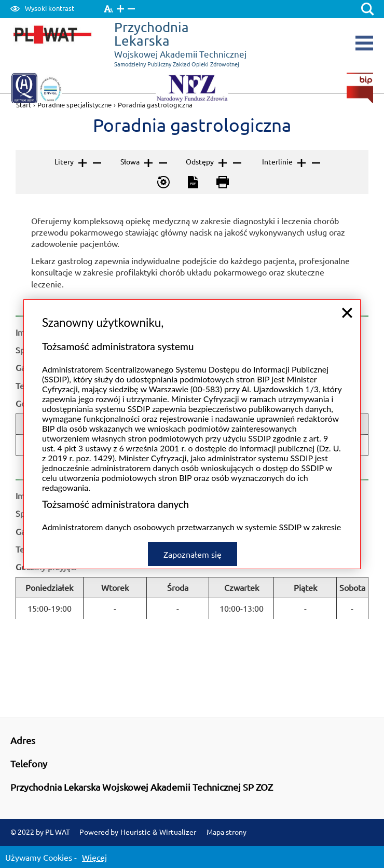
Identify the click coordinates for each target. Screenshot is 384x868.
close (347, 294)
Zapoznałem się (193, 535)
